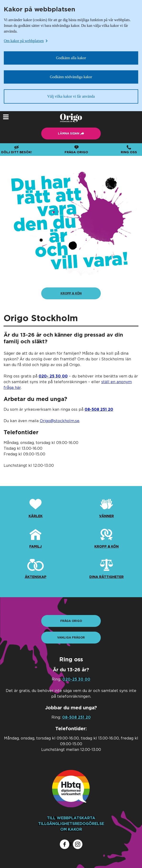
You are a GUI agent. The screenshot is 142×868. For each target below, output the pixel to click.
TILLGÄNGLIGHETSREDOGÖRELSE (71, 824)
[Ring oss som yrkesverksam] (99, 410)
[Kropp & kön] (71, 293)
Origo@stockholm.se (60, 421)
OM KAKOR (71, 830)
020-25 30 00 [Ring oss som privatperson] (76, 679)
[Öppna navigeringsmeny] (6, 117)
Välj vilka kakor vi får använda (71, 96)
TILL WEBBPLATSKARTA (71, 818)
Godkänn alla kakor (71, 58)
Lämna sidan (0, 111)
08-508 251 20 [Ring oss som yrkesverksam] (76, 717)
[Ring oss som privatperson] (53, 376)
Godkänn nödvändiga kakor (71, 77)
